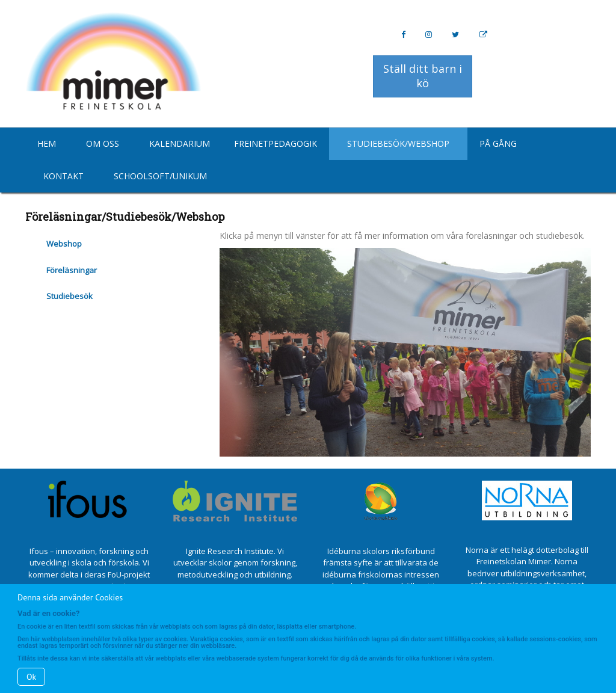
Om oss (103, 143)
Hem (47, 143)
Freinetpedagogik (276, 143)
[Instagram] (429, 35)
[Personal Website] (483, 35)
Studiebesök (69, 296)
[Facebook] (403, 35)
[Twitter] (455, 35)
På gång (498, 143)
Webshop (64, 244)
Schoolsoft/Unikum (160, 176)
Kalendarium (180, 143)
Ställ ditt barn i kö (423, 76)
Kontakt (63, 176)
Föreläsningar (72, 270)
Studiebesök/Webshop (398, 143)
